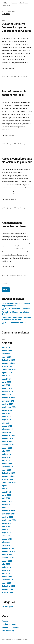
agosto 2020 (7, 561)
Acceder (5, 621)
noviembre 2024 (9, 401)
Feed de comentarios (11, 627)
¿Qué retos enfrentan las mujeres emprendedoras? (16, 304)
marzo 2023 (7, 464)
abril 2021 (6, 536)
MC (4, 77)
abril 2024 (6, 423)
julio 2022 (6, 489)
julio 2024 (6, 413)
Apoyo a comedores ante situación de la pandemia (17, 160)
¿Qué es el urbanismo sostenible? (16, 309)
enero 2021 (6, 545)
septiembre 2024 (9, 407)
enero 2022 (6, 508)
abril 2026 (6, 347)
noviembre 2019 (9, 589)
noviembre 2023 (9, 439)
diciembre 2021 (8, 511)
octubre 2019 (7, 592)
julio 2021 (6, 526)
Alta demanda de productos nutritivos (14, 224)
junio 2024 (6, 417)
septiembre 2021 (9, 520)
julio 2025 (6, 376)
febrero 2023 (7, 467)
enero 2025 (6, 395)
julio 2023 (6, 451)
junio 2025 (6, 379)
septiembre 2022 (9, 482)
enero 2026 (6, 357)
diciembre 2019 (8, 586)
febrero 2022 (7, 504)
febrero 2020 (7, 580)
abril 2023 (6, 461)
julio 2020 (6, 564)
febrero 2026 (7, 354)
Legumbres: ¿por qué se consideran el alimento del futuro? (17, 318)
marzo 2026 (7, 351)
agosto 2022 (7, 486)
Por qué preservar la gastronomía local (14, 93)
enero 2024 (6, 432)
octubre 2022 (7, 479)
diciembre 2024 (8, 398)
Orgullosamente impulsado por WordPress (17, 639)
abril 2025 (6, 385)
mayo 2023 (6, 457)
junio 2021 (6, 530)
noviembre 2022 (9, 476)
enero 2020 (6, 583)
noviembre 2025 (9, 363)
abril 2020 (6, 574)
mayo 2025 (6, 382)
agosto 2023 (7, 448)
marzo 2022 (7, 501)
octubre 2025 (7, 366)
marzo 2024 (7, 426)
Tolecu (4, 3)
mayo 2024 (6, 420)
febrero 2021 (7, 542)
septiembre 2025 (9, 369)
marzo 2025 (7, 388)
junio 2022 (6, 492)
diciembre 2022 (8, 473)
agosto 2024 (7, 410)
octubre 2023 (7, 442)
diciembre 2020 (8, 548)
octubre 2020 (7, 555)
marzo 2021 (7, 539)
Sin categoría (23, 77)
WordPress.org (8, 630)
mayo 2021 (6, 533)
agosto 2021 (7, 523)
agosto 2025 (7, 373)
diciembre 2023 (8, 435)
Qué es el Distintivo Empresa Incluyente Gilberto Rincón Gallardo (17, 27)
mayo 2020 (6, 570)
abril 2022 (6, 498)
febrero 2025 (7, 391)
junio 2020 (6, 567)
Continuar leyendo (9, 68)
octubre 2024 (7, 404)
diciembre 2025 (8, 360)
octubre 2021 (7, 517)
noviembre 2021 (9, 514)
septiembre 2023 (9, 445)
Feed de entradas (9, 624)
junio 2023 (6, 454)
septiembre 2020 (9, 558)
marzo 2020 (7, 577)
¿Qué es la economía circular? (14, 323)
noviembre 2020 (9, 552)
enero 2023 (6, 470)
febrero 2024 (7, 429)
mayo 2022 (6, 495)
